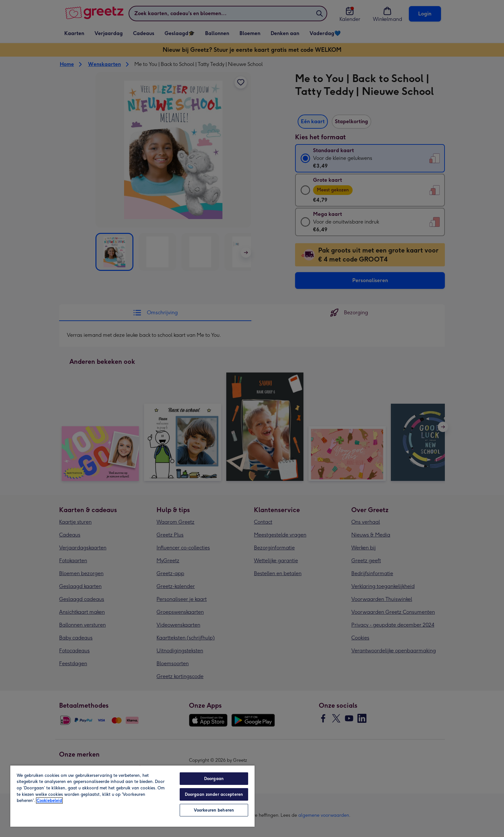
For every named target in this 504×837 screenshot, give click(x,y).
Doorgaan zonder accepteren (214, 794)
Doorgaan (214, 779)
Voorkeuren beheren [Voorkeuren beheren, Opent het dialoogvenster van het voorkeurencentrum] (214, 810)
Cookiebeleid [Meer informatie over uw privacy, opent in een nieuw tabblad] (49, 800)
